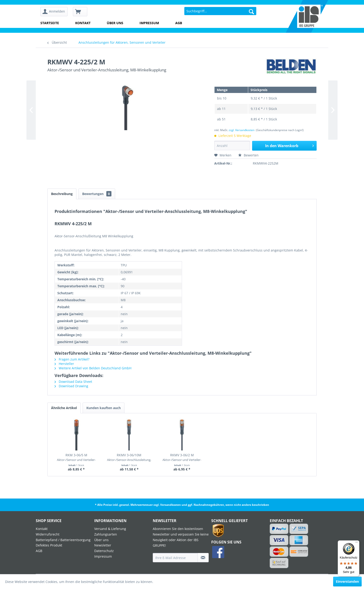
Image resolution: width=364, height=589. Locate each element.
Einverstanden (347, 581)
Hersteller (64, 364)
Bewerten (248, 155)
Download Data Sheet (73, 382)
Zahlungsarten (106, 534)
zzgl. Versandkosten (242, 130)
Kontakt (83, 23)
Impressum (149, 23)
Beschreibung (62, 194)
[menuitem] (56, 12)
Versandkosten (171, 505)
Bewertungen (97, 194)
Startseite (50, 23)
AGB (179, 23)
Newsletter (103, 545)
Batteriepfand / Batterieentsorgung (63, 540)
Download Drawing (71, 386)
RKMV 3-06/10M (129, 457)
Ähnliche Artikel (64, 408)
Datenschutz (104, 551)
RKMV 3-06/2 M (182, 457)
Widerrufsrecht (48, 534)
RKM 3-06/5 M (76, 457)
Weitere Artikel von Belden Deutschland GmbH (93, 368)
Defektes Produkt (49, 545)
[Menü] (357, 543)
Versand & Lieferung (110, 529)
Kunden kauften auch (104, 408)
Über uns (115, 23)
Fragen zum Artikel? (72, 359)
